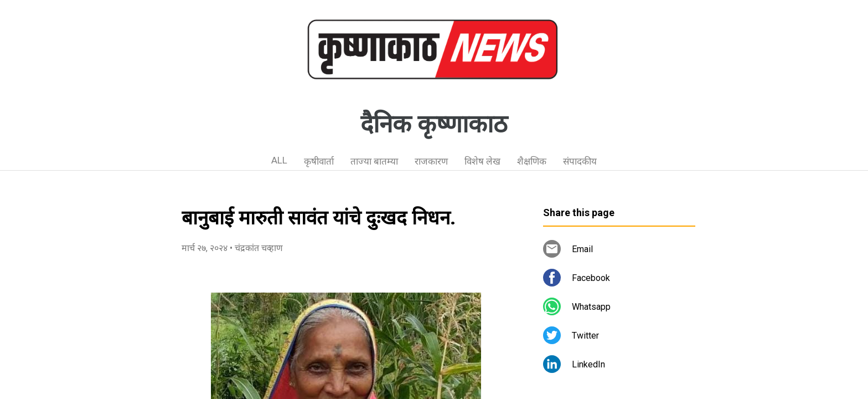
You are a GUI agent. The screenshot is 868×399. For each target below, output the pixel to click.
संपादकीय (580, 161)
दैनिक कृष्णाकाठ (434, 124)
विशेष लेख (482, 161)
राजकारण (431, 161)
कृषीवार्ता (319, 161)
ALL (279, 160)
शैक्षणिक (532, 161)
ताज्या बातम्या (374, 161)
